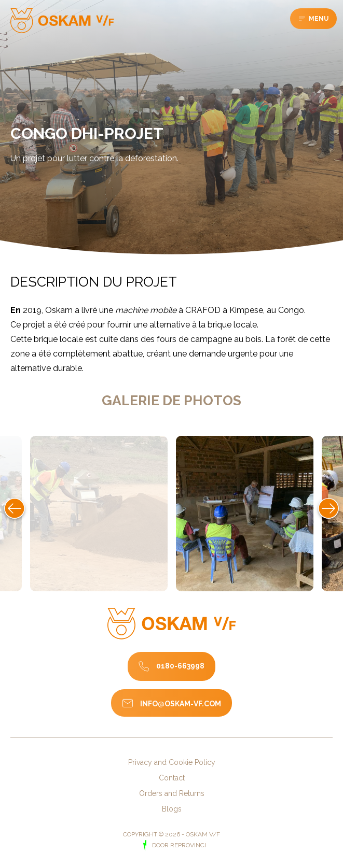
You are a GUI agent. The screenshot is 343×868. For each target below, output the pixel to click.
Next (328, 508)
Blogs (172, 809)
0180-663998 (180, 665)
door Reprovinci (178, 845)
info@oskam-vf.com (181, 704)
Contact (172, 778)
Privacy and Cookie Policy (172, 762)
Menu (318, 19)
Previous (15, 508)
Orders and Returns (172, 793)
